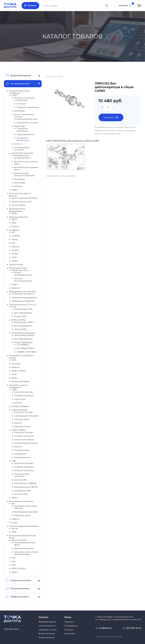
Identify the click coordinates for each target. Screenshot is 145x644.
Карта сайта (70, 634)
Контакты (69, 630)
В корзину (111, 117)
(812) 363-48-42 (134, 628)
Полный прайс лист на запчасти (61, 176)
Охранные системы (21, 580)
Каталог (32, 6)
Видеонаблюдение (21, 76)
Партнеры (69, 622)
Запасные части (54, 77)
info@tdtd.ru (105, 628)
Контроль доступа (20, 84)
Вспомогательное (20, 589)
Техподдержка (71, 626)
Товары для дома (20, 597)
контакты (109, 127)
